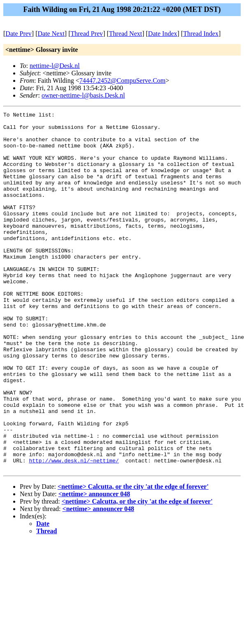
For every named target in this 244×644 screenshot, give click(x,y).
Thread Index (201, 34)
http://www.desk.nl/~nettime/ (74, 531)
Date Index (163, 34)
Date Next (51, 34)
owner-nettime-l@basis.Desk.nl (83, 95)
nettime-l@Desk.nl (55, 66)
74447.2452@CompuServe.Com (122, 80)
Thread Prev (87, 34)
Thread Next (125, 34)
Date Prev (19, 34)
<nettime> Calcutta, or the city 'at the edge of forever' (133, 558)
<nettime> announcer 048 (94, 566)
